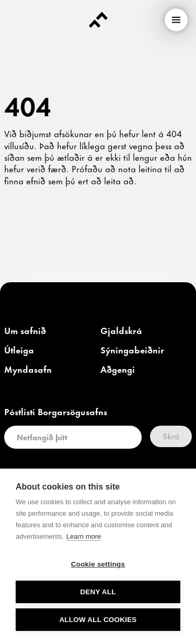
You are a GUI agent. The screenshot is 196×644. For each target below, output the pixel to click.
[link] (25, 331)
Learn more (84, 536)
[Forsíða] (98, 20)
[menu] (176, 20)
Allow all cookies (98, 620)
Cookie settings (98, 564)
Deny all (98, 592)
